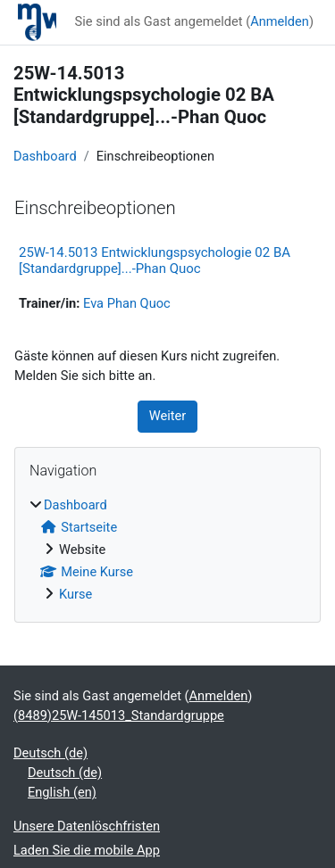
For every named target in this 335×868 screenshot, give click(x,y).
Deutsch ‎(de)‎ (50, 753)
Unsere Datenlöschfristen (87, 826)
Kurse (75, 594)
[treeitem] (167, 550)
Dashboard (45, 156)
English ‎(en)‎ (62, 792)
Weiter (168, 416)
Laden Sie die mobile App (87, 850)
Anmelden (280, 21)
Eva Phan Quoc (127, 303)
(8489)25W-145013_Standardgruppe (119, 715)
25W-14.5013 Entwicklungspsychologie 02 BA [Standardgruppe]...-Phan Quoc (155, 260)
